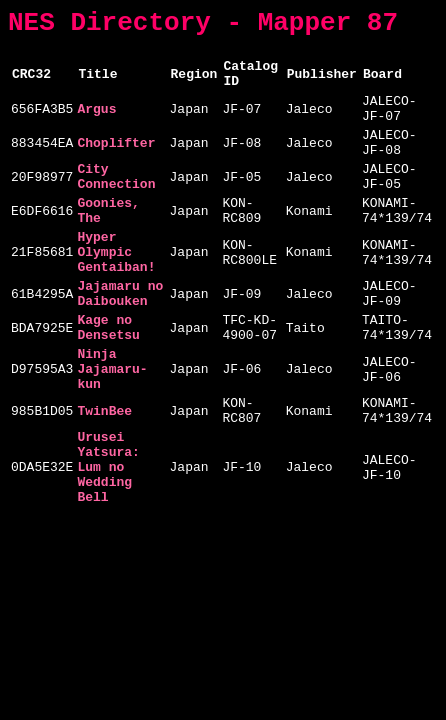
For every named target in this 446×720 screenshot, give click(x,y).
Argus (96, 124)
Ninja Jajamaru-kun (112, 431)
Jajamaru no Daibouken (120, 342)
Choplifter (116, 164)
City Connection (116, 204)
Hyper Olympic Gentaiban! (116, 293)
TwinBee (104, 480)
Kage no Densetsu (108, 382)
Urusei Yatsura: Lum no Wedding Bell (108, 547)
